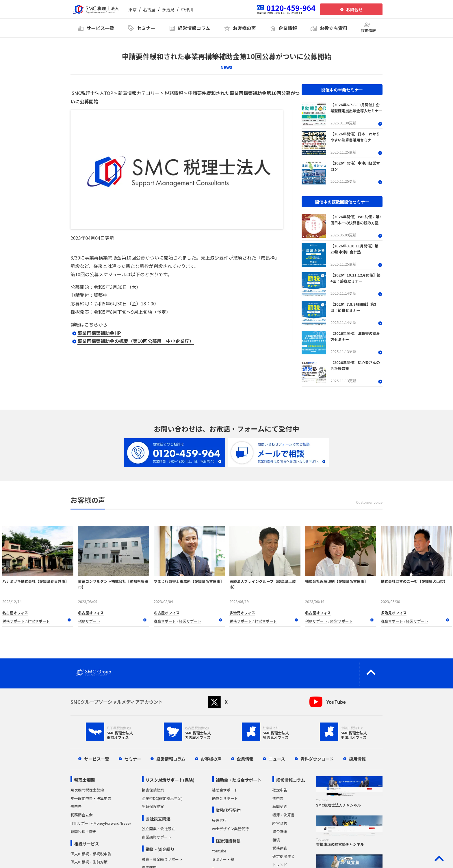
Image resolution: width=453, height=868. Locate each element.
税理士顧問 (85, 780)
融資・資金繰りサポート (162, 859)
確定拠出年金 (284, 856)
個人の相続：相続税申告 (91, 854)
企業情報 (245, 759)
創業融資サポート (157, 837)
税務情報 (174, 93)
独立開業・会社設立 (158, 829)
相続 (276, 840)
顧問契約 (280, 806)
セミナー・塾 (223, 859)
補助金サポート (225, 790)
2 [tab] (231, 633)
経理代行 (219, 820)
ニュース (277, 759)
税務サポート (13, 621)
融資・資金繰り (160, 849)
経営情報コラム (171, 759)
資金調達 (280, 831)
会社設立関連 (158, 818)
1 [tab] (222, 633)
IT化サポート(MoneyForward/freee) (101, 823)
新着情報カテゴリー (139, 93)
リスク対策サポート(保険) (170, 780)
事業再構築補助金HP (99, 333)
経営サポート (39, 621)
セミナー (133, 759)
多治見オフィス (242, 613)
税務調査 (280, 848)
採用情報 (357, 759)
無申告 (76, 806)
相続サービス (87, 844)
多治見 (168, 9)
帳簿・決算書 (284, 815)
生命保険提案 (153, 806)
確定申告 (280, 790)
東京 (132, 9)
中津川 (187, 9)
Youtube (219, 851)
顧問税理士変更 (83, 831)
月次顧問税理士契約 (87, 790)
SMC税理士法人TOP (92, 93)
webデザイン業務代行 (231, 829)
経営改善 (280, 823)
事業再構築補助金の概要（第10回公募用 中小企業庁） (136, 341)
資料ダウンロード (317, 759)
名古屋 (149, 9)
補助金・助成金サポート (238, 780)
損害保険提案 (153, 790)
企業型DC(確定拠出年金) (162, 798)
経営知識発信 (228, 841)
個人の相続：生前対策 (89, 862)
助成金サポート (225, 798)
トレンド (280, 865)
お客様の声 (211, 759)
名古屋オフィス (15, 613)
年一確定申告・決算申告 (91, 798)
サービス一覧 (96, 759)
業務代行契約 (228, 810)
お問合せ (354, 9)
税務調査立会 (82, 815)
